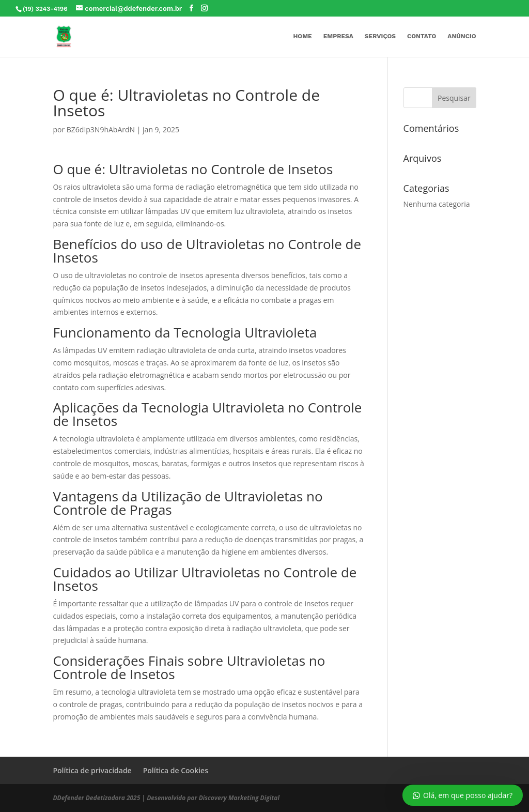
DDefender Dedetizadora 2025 (96, 798)
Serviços (380, 36)
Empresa (338, 36)
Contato (422, 36)
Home (302, 36)
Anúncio (462, 36)
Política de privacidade (92, 770)
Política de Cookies (176, 770)
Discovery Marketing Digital (239, 798)
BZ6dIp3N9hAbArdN (101, 129)
